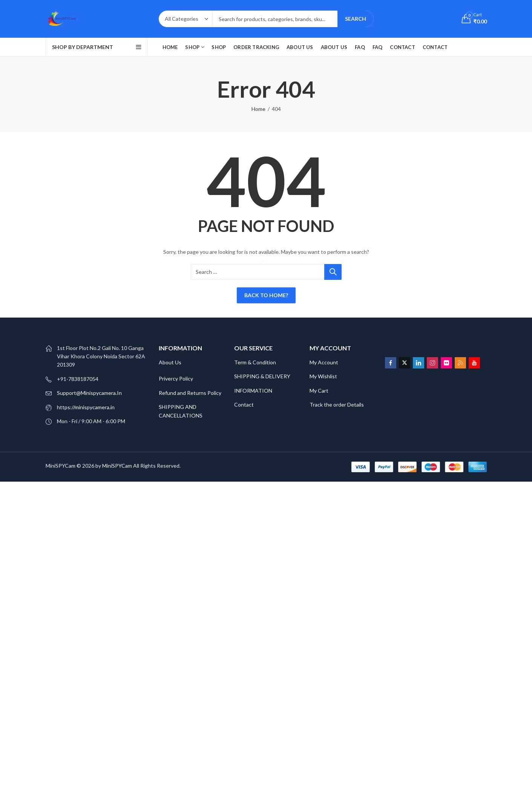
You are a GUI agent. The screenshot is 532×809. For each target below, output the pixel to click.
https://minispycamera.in (86, 407)
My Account (324, 362)
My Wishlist (323, 376)
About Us (170, 362)
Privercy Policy (176, 378)
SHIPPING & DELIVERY (262, 376)
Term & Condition (255, 362)
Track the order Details (337, 404)
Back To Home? (266, 295)
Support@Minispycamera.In (89, 393)
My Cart (320, 391)
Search (356, 19)
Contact (244, 404)
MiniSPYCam (117, 466)
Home (258, 109)
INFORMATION (253, 391)
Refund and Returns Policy (190, 393)
